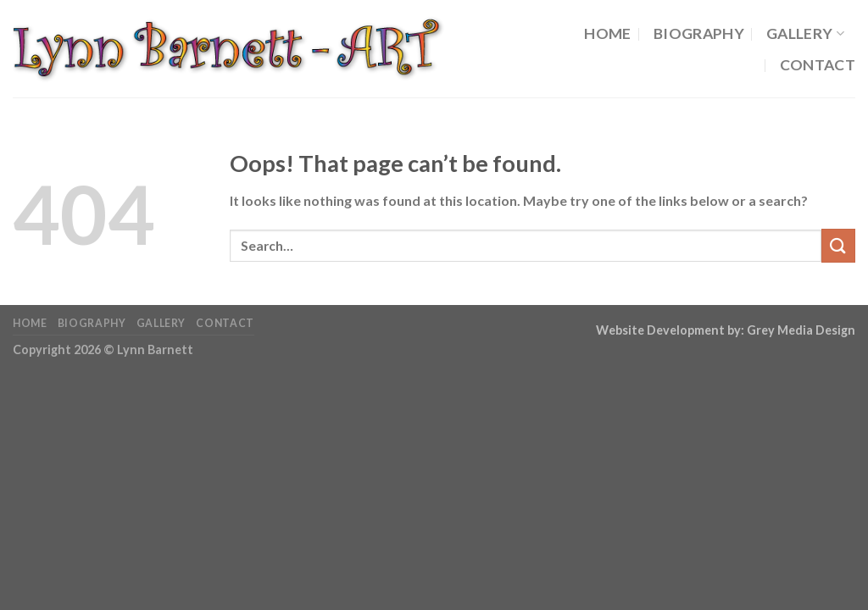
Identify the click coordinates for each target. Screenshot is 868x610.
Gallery (805, 33)
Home (607, 33)
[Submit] (838, 245)
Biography (699, 33)
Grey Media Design (801, 330)
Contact (818, 65)
